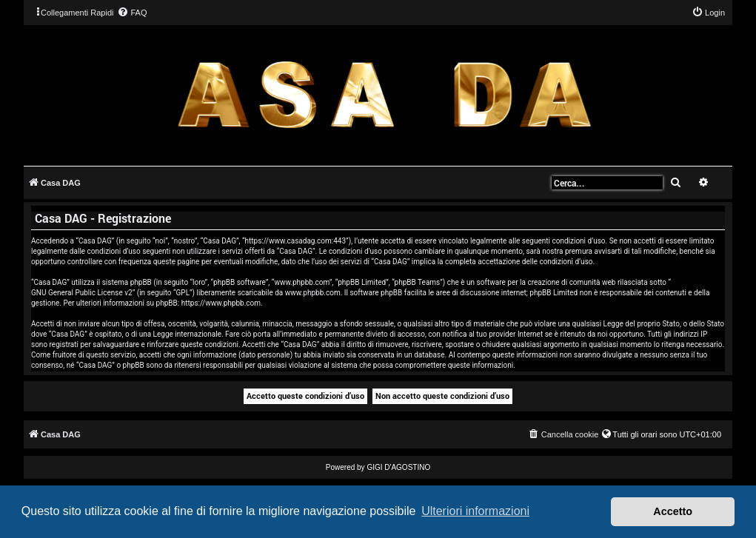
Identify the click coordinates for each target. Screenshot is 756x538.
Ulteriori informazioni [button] (475, 511)
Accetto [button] (673, 511)
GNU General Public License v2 (82, 293)
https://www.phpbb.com (221, 303)
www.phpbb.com (313, 293)
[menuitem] (132, 13)
